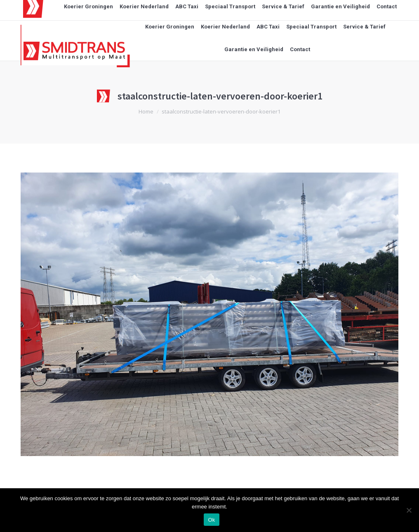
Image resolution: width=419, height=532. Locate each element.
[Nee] (409, 510)
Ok (211, 520)
